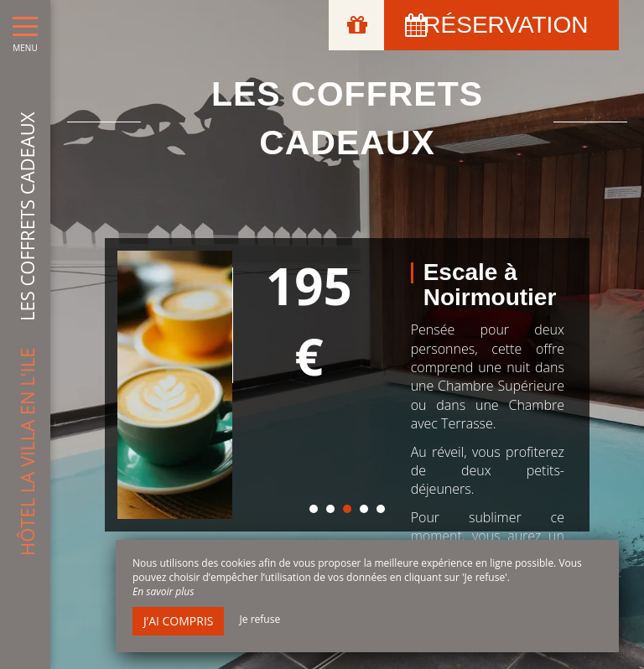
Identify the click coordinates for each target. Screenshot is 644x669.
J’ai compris (178, 621)
